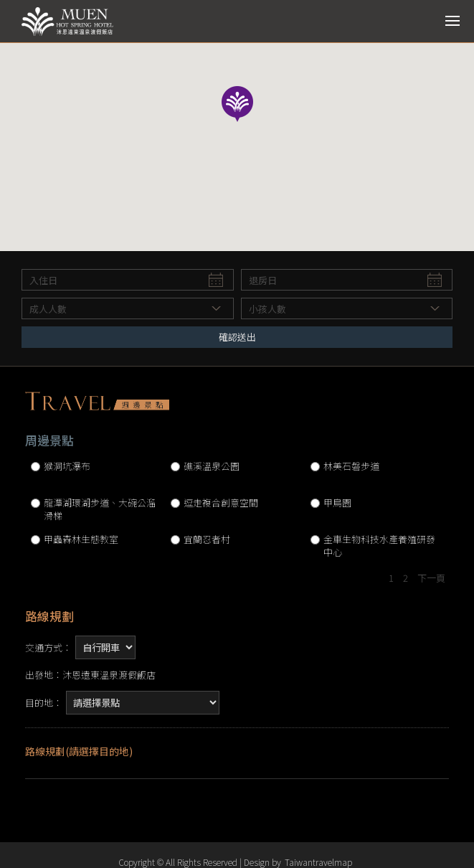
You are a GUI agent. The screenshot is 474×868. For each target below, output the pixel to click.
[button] (237, 105)
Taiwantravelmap (318, 862)
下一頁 (431, 578)
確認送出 (237, 337)
